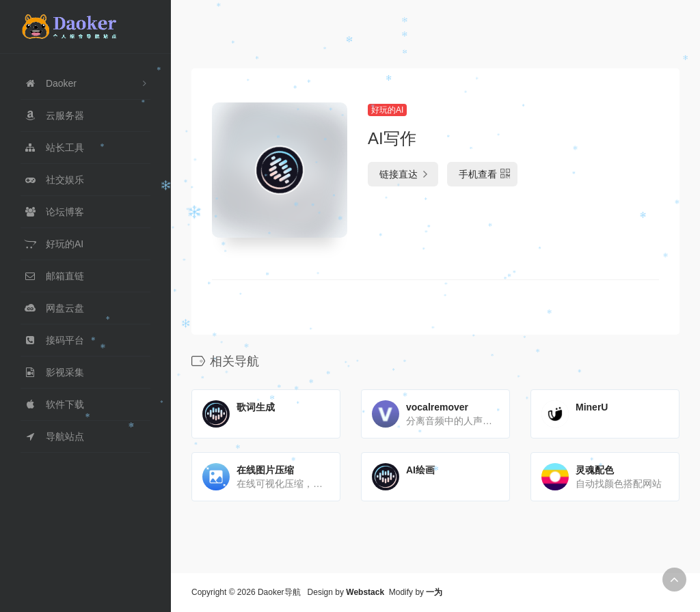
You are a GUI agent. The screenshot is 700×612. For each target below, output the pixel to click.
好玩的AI (387, 110)
